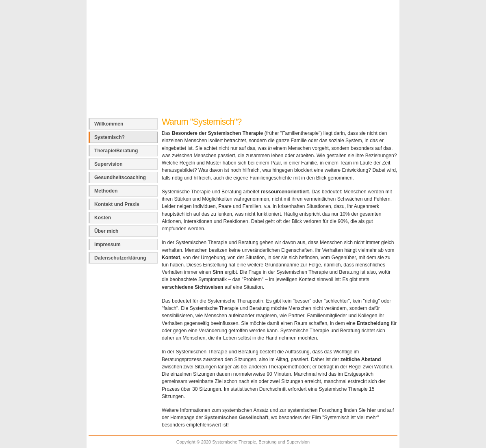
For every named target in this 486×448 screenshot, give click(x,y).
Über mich (106, 231)
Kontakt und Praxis (117, 204)
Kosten (103, 218)
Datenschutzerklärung (120, 258)
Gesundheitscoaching (120, 177)
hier (371, 410)
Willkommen (109, 124)
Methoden (106, 191)
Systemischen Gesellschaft (236, 418)
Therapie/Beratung (116, 151)
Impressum (107, 245)
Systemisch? (110, 137)
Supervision (108, 164)
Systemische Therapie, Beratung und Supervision (217, 14)
